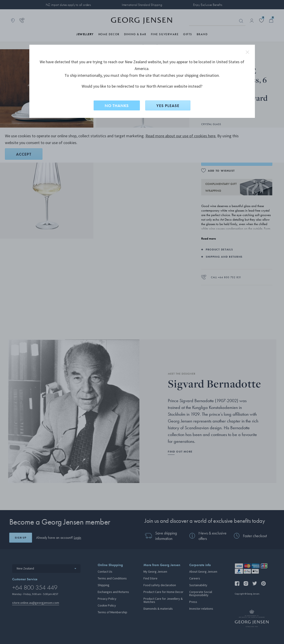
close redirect (247, 52)
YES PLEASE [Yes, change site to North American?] (168, 106)
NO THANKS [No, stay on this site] (117, 106)
